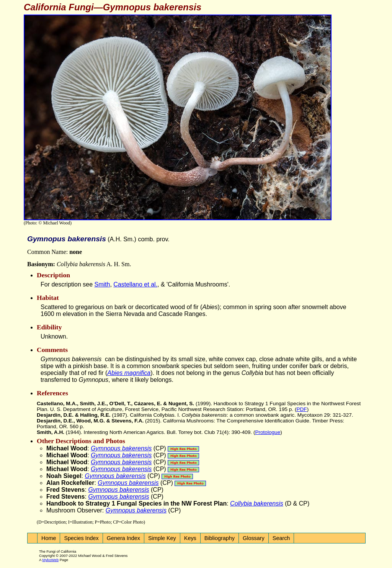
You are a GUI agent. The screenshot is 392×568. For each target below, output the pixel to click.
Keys (190, 538)
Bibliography (220, 538)
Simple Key (162, 538)
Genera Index (123, 538)
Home (49, 538)
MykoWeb (51, 560)
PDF (301, 409)
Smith (102, 284)
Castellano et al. (135, 284)
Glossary (254, 538)
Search (281, 538)
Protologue (268, 432)
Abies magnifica (129, 373)
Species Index (81, 538)
